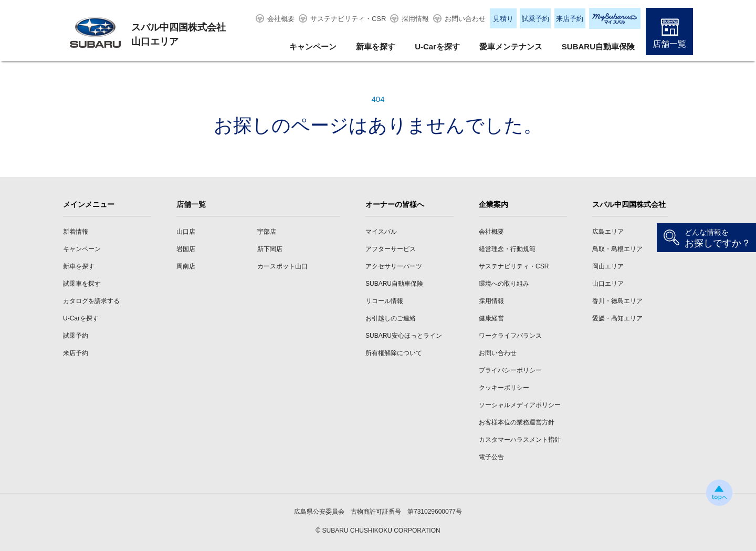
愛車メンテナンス (511, 46)
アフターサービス (391, 249)
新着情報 (76, 232)
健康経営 (491, 318)
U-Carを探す (437, 46)
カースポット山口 (282, 266)
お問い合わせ (465, 19)
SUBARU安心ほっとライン (404, 336)
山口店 (186, 232)
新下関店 (270, 249)
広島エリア (608, 232)
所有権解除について (394, 353)
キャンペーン (313, 46)
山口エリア (608, 284)
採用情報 (415, 19)
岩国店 (186, 249)
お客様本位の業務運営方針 (517, 422)
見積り (503, 19)
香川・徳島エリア (617, 301)
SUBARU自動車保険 (598, 46)
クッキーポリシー (504, 388)
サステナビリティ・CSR (348, 19)
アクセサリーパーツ (394, 266)
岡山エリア (608, 266)
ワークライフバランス (510, 336)
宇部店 (267, 232)
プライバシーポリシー (510, 370)
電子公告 (491, 457)
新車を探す (376, 46)
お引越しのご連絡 (391, 318)
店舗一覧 (669, 44)
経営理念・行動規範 (507, 249)
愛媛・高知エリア (617, 318)
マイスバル (381, 232)
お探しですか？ (718, 238)
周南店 (186, 266)
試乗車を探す (82, 284)
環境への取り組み (504, 284)
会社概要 (281, 19)
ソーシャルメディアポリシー (520, 405)
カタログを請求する (91, 301)
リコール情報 (384, 301)
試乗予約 (535, 19)
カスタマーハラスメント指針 (520, 440)
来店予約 (570, 19)
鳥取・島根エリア (617, 249)
